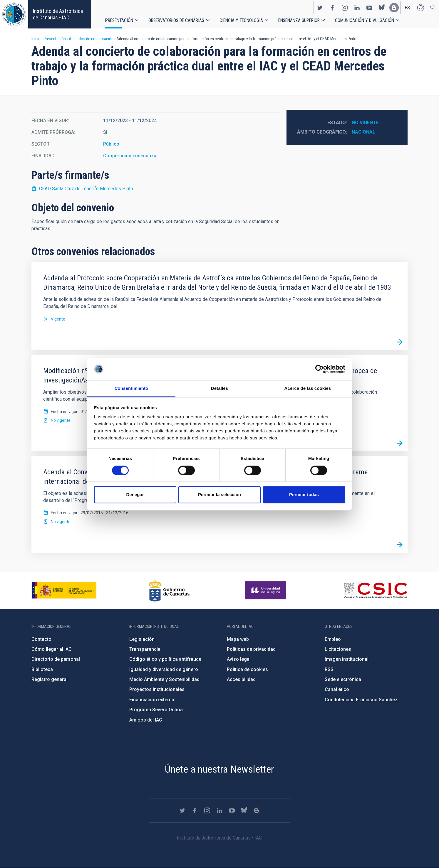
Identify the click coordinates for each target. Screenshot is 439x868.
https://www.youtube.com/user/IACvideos (369, 8)
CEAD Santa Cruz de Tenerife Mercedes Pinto (86, 189)
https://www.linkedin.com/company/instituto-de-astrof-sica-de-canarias (357, 8)
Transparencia (145, 649)
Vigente (58, 319)
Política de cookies (247, 669)
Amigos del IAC (146, 720)
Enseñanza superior (299, 20)
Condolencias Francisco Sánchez (361, 700)
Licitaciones (338, 649)
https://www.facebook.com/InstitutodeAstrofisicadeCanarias (332, 8)
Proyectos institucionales (157, 689)
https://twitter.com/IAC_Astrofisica (320, 8)
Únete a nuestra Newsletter (219, 769)
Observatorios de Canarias (176, 20)
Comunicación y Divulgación (365, 20)
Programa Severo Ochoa (156, 710)
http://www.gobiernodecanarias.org (169, 590)
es (407, 8)
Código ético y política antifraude (165, 659)
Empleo (333, 639)
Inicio (36, 39)
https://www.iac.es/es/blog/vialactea (394, 8)
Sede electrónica (343, 679)
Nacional (363, 132)
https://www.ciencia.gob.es (64, 590)
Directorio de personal (56, 659)
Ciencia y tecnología (241, 20)
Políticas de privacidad (251, 649)
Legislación (142, 639)
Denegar (135, 495)
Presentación (119, 20)
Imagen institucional (347, 659)
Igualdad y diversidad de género (164, 669)
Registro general (50, 679)
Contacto (41, 639)
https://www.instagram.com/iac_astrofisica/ (345, 8)
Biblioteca (42, 669)
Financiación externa (152, 700)
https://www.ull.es (266, 590)
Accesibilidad (241, 679)
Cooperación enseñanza (130, 156)
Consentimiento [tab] (131, 389)
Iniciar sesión (420, 8)
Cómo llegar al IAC (52, 649)
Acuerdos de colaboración (91, 39)
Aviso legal (239, 659)
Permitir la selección (219, 495)
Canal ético (337, 689)
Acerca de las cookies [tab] (308, 389)
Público (111, 144)
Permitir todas (304, 495)
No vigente (365, 123)
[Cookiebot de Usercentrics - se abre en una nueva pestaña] (320, 369)
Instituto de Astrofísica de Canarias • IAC (58, 14)
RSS (329, 669)
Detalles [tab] (219, 389)
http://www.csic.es (375, 590)
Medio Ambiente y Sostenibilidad (164, 679)
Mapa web (238, 639)
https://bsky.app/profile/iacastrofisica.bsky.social (382, 8)
